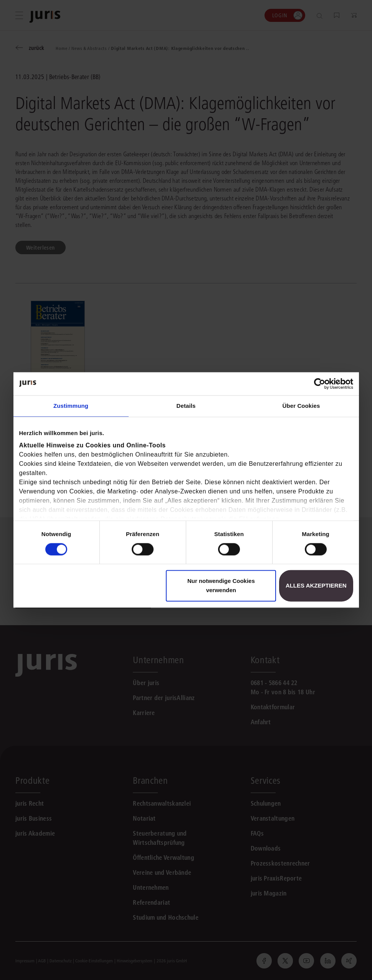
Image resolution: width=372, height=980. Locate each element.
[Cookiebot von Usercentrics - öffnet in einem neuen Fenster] (320, 384)
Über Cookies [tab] (301, 406)
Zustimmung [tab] (71, 406)
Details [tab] (186, 406)
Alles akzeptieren (316, 586)
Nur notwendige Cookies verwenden (221, 586)
